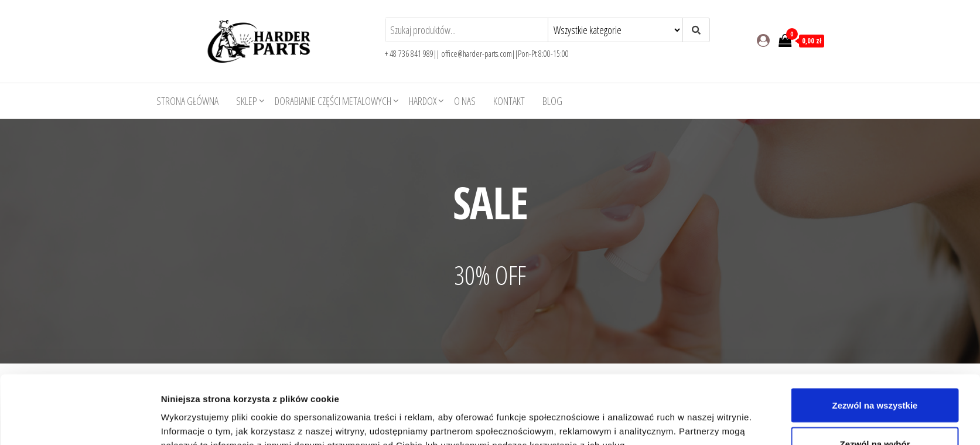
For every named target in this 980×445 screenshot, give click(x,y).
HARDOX (423, 101)
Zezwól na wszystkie (875, 337)
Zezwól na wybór (875, 376)
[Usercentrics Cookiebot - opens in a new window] (83, 422)
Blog (552, 101)
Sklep (247, 101)
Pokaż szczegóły (632, 415)
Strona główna (187, 101)
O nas (465, 101)
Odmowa (875, 414)
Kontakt (509, 101)
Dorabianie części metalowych (333, 101)
